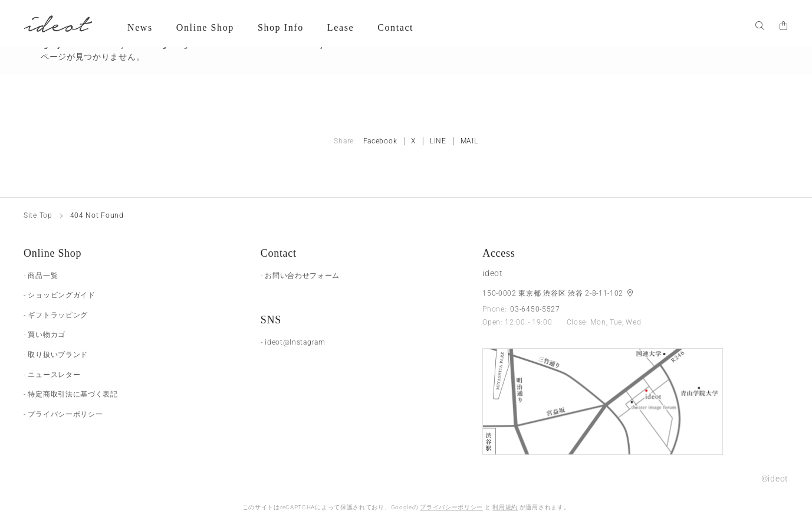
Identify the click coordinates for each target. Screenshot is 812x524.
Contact (395, 27)
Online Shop (205, 27)
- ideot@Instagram (293, 342)
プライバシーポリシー (451, 507)
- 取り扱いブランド (56, 355)
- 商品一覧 (41, 276)
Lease (341, 27)
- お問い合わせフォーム (300, 276)
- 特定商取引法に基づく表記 (71, 394)
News (140, 27)
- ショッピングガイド (60, 295)
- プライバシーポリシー (63, 414)
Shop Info (281, 27)
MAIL (469, 141)
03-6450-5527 (535, 309)
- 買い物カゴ (45, 335)
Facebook (380, 141)
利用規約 (505, 507)
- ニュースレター (52, 375)
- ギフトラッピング (56, 315)
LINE (438, 141)
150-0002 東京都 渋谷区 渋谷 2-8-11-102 (554, 293)
